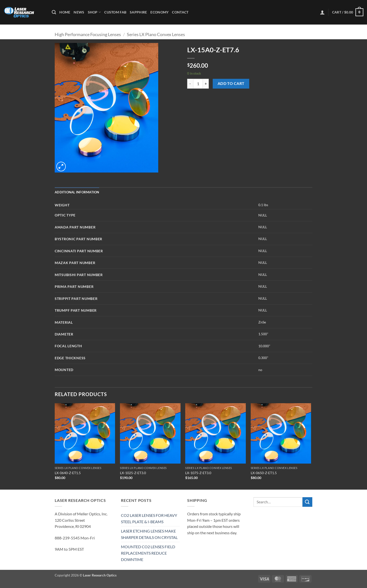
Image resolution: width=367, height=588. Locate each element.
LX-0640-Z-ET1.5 (68, 473)
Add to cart (231, 83)
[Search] (54, 12)
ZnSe (262, 322)
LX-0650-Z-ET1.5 (264, 473)
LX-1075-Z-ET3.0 (198, 473)
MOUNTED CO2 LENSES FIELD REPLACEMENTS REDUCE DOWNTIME (148, 553)
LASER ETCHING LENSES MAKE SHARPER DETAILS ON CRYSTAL (149, 534)
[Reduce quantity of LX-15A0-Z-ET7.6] (190, 84)
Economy (159, 12)
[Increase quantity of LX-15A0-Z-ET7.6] (206, 84)
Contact (180, 12)
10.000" (264, 346)
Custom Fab (115, 12)
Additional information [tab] (77, 192)
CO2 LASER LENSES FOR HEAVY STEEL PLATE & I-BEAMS (149, 518)
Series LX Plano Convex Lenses (156, 34)
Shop (94, 12)
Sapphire (138, 12)
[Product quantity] (198, 84)
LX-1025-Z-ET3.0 (133, 473)
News (79, 12)
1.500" (263, 334)
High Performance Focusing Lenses (88, 34)
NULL (263, 215)
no (260, 370)
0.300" (263, 358)
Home (65, 12)
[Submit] (307, 502)
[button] (322, 12)
